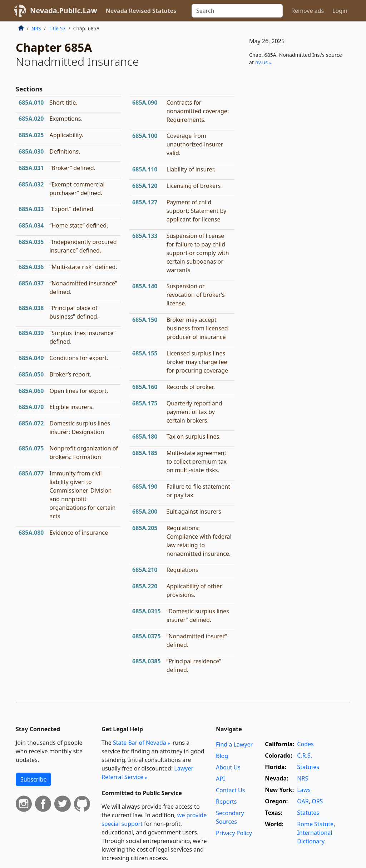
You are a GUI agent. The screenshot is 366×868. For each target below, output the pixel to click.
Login (340, 11)
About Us (228, 767)
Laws (304, 790)
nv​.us (261, 62)
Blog (222, 756)
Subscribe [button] (33, 779)
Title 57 (57, 28)
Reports (226, 802)
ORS (317, 801)
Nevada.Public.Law (64, 11)
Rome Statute (315, 824)
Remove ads (308, 11)
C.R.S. (305, 755)
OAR (303, 801)
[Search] (237, 11)
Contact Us (230, 790)
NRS (36, 28)
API (220, 779)
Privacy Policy (234, 833)
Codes (305, 744)
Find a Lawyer (234, 744)
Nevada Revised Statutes (141, 11)
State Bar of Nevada (140, 743)
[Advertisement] (297, 128)
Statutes (308, 767)
